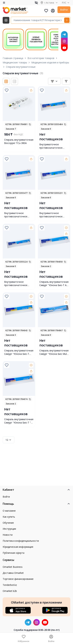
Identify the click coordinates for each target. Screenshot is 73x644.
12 (8, 440)
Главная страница (13, 58)
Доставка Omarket (13, 573)
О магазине (9, 511)
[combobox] (54, 81)
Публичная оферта (13, 553)
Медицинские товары (15, 62)
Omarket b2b (10, 591)
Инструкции (9, 529)
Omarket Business (13, 567)
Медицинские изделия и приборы (50, 62)
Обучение (8, 523)
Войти (64, 10)
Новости (8, 535)
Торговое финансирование (18, 579)
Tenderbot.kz (10, 585)
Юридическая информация (18, 547)
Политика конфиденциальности (21, 541)
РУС (66, 3)
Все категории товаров (41, 58)
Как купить (9, 517)
